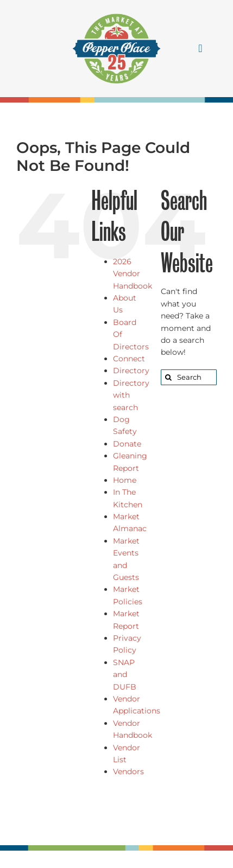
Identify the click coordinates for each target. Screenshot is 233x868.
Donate (127, 444)
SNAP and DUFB (125, 675)
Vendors (128, 771)
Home (125, 480)
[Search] (169, 377)
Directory (131, 371)
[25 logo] (117, 12)
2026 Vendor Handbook (133, 274)
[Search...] (189, 377)
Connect (129, 359)
